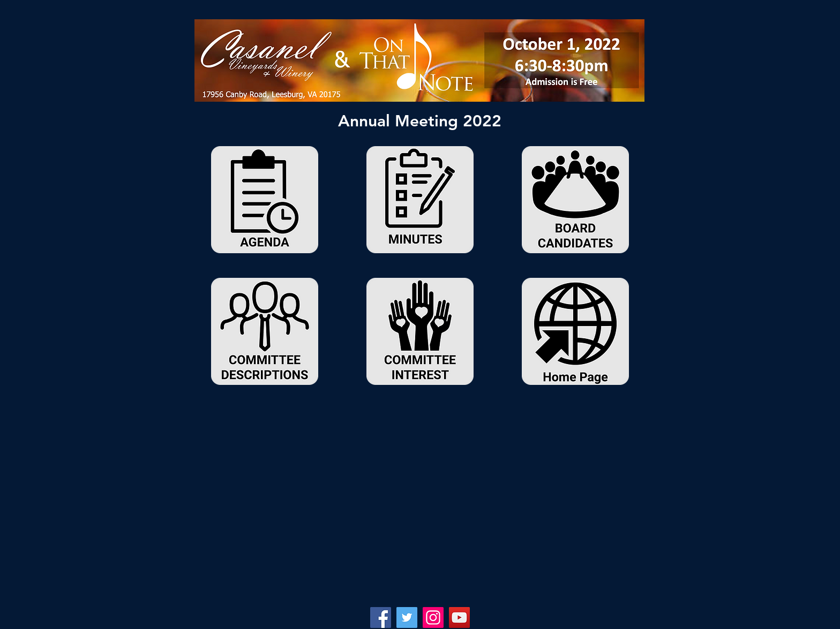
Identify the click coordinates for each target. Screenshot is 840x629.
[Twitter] (407, 617)
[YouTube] (459, 617)
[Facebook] (381, 617)
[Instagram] (433, 617)
